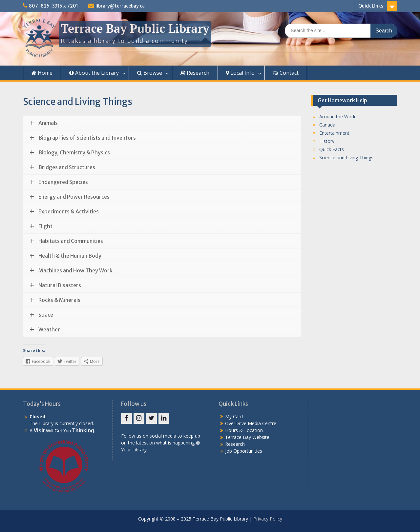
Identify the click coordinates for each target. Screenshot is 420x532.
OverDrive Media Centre (251, 423)
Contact (286, 73)
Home (42, 73)
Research (195, 73)
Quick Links (371, 6)
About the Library (94, 73)
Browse (150, 73)
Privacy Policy (268, 519)
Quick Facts (332, 149)
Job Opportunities (244, 451)
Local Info (240, 73)
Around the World (338, 117)
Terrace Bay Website (247, 437)
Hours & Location (244, 430)
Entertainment (334, 133)
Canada (327, 125)
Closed (37, 416)
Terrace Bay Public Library (135, 28)
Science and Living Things (346, 158)
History (327, 141)
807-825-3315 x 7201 (53, 6)
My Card (234, 416)
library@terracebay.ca (120, 6)
